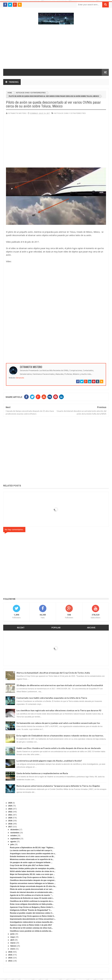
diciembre (15, 830)
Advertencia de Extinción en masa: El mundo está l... (32, 898)
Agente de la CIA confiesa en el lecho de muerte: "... (32, 895)
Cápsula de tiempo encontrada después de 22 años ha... (33, 886)
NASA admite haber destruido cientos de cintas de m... (33, 871)
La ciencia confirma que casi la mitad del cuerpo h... (32, 851)
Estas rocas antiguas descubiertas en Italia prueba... (32, 904)
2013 (10, 961)
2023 (10, 809)
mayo (13, 937)
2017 (10, 827)
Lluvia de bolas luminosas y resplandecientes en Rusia (42, 773)
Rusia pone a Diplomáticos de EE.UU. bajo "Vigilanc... (32, 848)
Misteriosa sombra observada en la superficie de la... (32, 859)
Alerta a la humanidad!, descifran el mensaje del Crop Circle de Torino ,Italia (53, 673)
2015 (10, 955)
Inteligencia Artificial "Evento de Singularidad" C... (31, 910)
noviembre (15, 833)
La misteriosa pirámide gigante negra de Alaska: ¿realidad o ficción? (49, 761)
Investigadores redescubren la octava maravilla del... (32, 922)
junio (12, 934)
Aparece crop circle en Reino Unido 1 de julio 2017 (31, 925)
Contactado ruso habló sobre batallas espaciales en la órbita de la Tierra (52, 698)
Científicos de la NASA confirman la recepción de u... (32, 901)
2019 (10, 821)
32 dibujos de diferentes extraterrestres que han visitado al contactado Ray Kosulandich (60, 685)
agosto (13, 842)
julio (12, 845)
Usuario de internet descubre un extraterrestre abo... (32, 892)
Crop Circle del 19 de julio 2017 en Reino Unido (30, 865)
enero (13, 949)
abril (12, 940)
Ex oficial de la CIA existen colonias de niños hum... (31, 928)
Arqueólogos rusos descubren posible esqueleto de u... (33, 854)
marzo (13, 943)
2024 (10, 806)
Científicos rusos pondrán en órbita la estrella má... (31, 931)
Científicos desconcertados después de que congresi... (33, 880)
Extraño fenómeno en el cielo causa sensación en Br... (32, 856)
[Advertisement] (56, 48)
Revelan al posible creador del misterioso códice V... (32, 913)
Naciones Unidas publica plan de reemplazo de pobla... (33, 868)
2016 (10, 952)
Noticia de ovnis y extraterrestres (31, 93)
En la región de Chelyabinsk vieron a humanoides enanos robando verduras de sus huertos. (60, 736)
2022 (10, 812)
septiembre (15, 839)
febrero (13, 946)
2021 (10, 815)
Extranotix (20, 378)
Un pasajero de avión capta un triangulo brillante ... (31, 862)
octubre (14, 836)
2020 (10, 818)
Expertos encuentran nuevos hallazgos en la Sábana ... (33, 883)
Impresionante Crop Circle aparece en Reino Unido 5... (33, 916)
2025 (10, 803)
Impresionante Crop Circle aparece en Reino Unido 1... (33, 877)
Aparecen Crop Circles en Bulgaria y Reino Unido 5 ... (32, 907)
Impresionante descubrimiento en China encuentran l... (33, 919)
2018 (10, 824)
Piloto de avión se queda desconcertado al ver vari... (32, 889)
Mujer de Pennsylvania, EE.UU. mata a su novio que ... (32, 874)
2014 (10, 958)
